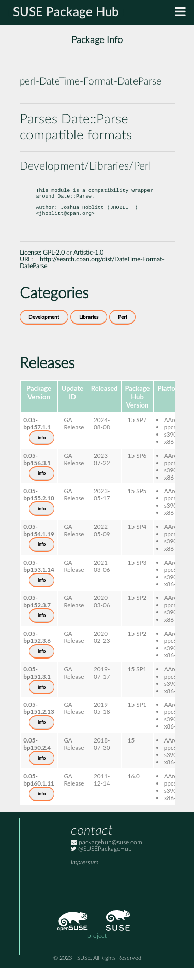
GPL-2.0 (54, 265)
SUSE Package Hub (66, 12)
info (42, 450)
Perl (122, 330)
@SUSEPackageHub (101, 862)
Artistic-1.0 (88, 265)
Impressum (85, 875)
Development (44, 330)
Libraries (89, 330)
